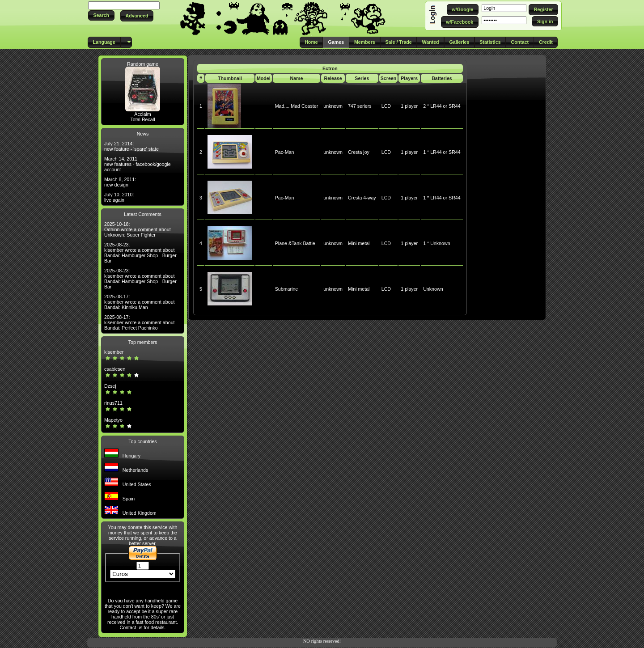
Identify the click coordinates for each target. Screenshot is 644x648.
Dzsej (110, 386)
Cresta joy (359, 152)
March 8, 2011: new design (120, 182)
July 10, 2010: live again (119, 197)
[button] (101, 15)
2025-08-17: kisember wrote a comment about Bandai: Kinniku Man (140, 302)
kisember (114, 352)
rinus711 (113, 403)
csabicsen (115, 369)
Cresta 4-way (362, 198)
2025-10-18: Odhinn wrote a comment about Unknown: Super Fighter (138, 229)
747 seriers (360, 106)
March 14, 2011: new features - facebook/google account (138, 164)
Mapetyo (113, 420)
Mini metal (359, 243)
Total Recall (142, 119)
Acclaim (142, 114)
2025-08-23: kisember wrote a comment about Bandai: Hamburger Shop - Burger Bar (140, 253)
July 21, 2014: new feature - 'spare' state (131, 146)
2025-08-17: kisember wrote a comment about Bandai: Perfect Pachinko (140, 322)
